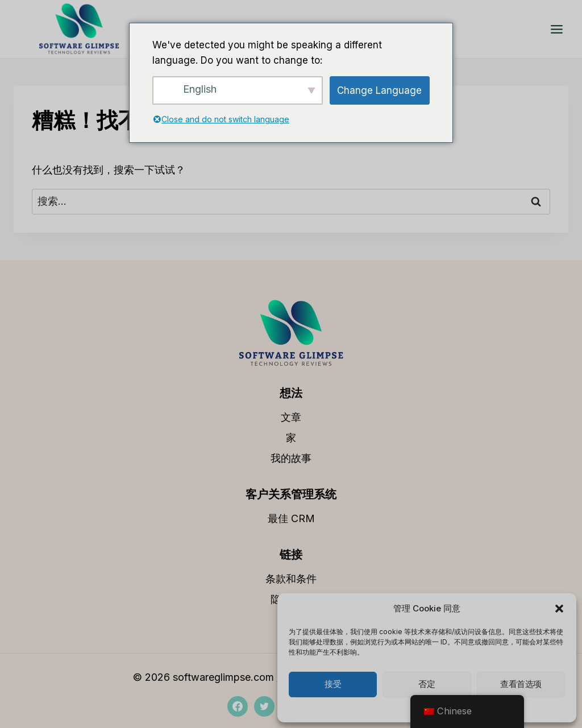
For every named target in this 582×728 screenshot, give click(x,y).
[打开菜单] (556, 29)
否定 (427, 684)
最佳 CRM (291, 518)
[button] (559, 609)
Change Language (379, 90)
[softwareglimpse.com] (79, 29)
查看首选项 (521, 684)
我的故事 (291, 458)
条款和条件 (291, 579)
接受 (333, 684)
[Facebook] (238, 706)
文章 (291, 417)
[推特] (264, 706)
